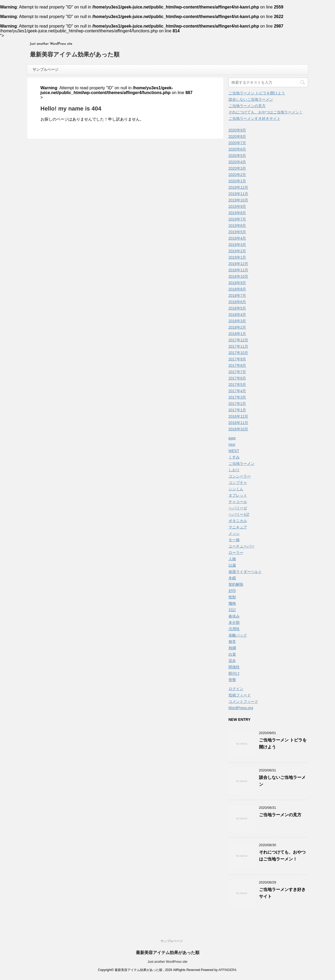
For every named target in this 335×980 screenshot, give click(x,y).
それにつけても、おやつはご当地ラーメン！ (266, 112)
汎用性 (234, 629)
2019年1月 (237, 257)
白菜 (232, 654)
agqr (232, 438)
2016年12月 (238, 416)
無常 (232, 642)
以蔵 (232, 565)
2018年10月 (238, 276)
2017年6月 (237, 378)
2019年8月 (237, 213)
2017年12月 (238, 340)
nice (232, 444)
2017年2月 (237, 404)
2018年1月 (237, 334)
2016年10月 (238, 429)
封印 (232, 591)
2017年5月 (237, 385)
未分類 (234, 623)
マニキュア (238, 527)
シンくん (236, 489)
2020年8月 (237, 136)
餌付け (234, 673)
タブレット (238, 495)
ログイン (236, 689)
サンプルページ (46, 69)
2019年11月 (238, 194)
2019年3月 (237, 245)
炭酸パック (238, 635)
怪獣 (232, 597)
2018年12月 (238, 264)
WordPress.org (241, 708)
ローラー (236, 553)
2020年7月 (237, 143)
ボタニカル (238, 521)
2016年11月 (238, 423)
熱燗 (232, 648)
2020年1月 (237, 181)
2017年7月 (237, 372)
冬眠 (232, 578)
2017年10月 (238, 353)
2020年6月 (237, 149)
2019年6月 (237, 226)
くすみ (234, 457)
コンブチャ (238, 483)
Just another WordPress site (168, 962)
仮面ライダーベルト (245, 572)
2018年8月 (237, 289)
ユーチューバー (242, 546)
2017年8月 (237, 365)
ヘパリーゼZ (239, 514)
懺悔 (232, 603)
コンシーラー (240, 476)
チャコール (238, 502)
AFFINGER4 (227, 970)
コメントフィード (243, 701)
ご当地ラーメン (242, 463)
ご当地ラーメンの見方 (247, 106)
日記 (232, 610)
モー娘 (234, 540)
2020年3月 (237, 168)
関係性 (234, 667)
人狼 (232, 559)
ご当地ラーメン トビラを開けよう (257, 93)
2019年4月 (237, 238)
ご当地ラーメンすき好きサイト (254, 118)
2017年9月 (237, 359)
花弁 (232, 661)
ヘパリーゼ (238, 508)
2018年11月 (238, 270)
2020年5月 (237, 156)
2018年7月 (237, 295)
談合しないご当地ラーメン (251, 99)
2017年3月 (237, 397)
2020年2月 (237, 175)
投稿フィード (240, 695)
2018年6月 (237, 302)
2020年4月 (237, 162)
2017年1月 (237, 410)
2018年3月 (237, 321)
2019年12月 (238, 187)
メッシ (234, 533)
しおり (234, 470)
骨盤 (232, 680)
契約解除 (236, 584)
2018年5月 (237, 308)
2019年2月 (237, 251)
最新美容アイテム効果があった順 (75, 55)
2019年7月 (237, 219)
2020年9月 (237, 130)
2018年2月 (237, 327)
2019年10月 (238, 200)
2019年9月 (237, 206)
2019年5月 (237, 232)
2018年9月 (237, 283)
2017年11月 (238, 346)
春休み (234, 616)
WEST (234, 451)
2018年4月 (237, 315)
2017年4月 (237, 391)
